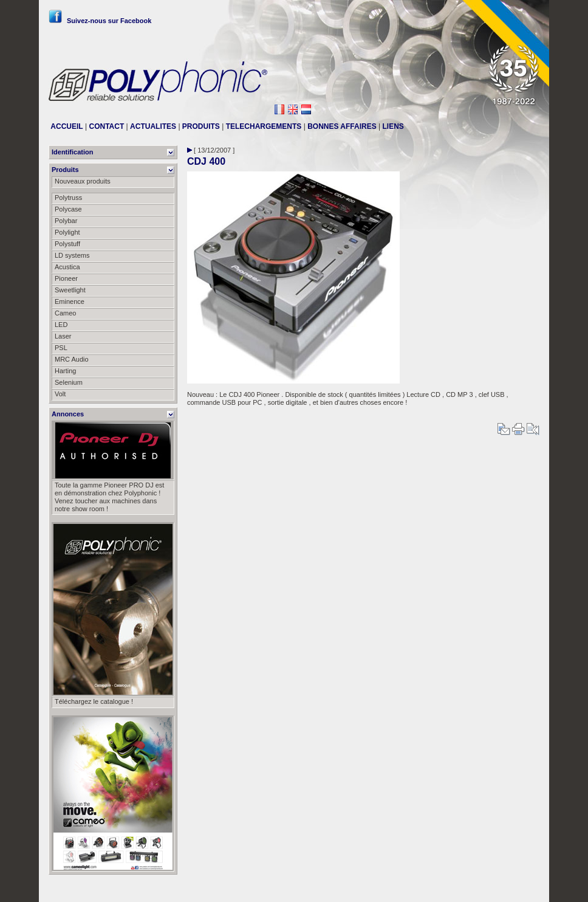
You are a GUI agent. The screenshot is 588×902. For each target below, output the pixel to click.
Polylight (67, 232)
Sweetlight (70, 290)
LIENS (393, 126)
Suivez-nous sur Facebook (100, 21)
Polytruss (68, 198)
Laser (63, 336)
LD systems (72, 255)
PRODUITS (201, 126)
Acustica (67, 267)
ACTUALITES (153, 126)
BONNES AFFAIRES (342, 126)
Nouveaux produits (83, 181)
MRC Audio (72, 359)
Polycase (68, 209)
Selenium (69, 382)
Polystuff (67, 244)
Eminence (70, 301)
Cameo (65, 313)
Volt (60, 394)
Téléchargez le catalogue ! (94, 701)
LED (61, 325)
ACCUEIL (67, 126)
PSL (61, 348)
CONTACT (106, 126)
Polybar (66, 221)
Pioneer (66, 278)
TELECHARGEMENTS (264, 126)
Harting (65, 371)
